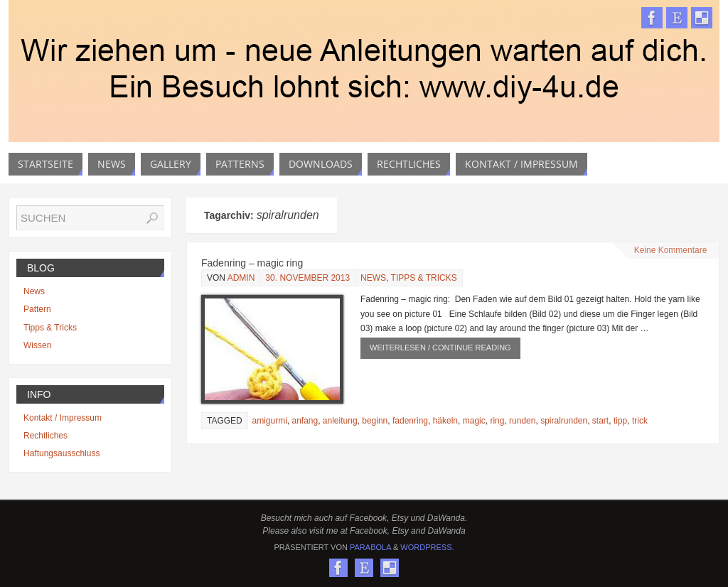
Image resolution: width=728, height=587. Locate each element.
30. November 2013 (307, 278)
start (600, 421)
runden (522, 421)
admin (241, 278)
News (373, 278)
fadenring (410, 421)
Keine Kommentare (671, 250)
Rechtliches (45, 436)
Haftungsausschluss (61, 453)
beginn (375, 421)
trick (640, 421)
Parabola (370, 547)
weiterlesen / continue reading (440, 348)
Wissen (37, 345)
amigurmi (269, 421)
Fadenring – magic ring (252, 263)
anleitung (340, 421)
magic (474, 421)
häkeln (445, 421)
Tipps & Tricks (424, 278)
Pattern (37, 309)
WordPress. (427, 547)
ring (497, 421)
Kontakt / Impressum (63, 418)
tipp (620, 421)
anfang (305, 421)
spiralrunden (564, 421)
